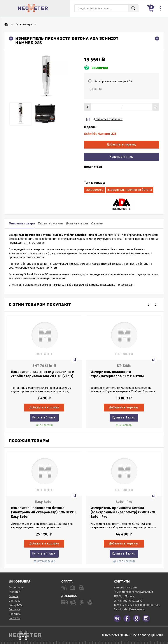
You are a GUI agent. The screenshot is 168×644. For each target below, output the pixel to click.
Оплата (13, 596)
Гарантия (14, 592)
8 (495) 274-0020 (129, 605)
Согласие (14, 609)
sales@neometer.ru (134, 609)
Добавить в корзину (122, 144)
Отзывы (97, 223)
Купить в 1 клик (121, 157)
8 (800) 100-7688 (150, 605)
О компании (16, 588)
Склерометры (24, 24)
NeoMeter (33, 8)
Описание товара (22, 223)
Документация (77, 223)
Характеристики (50, 223)
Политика (15, 614)
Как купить (15, 605)
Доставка (15, 601)
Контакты (14, 618)
